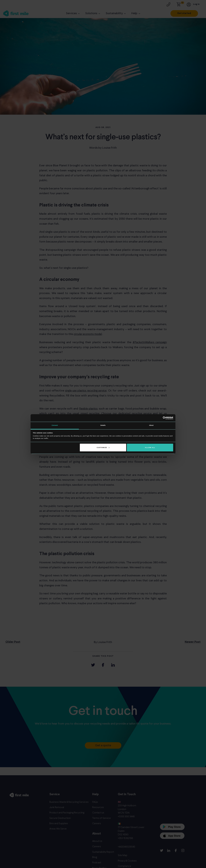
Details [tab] (103, 425)
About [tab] (151, 425)
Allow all (150, 448)
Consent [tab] (55, 425)
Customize (103, 448)
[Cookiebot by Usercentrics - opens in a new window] (159, 418)
